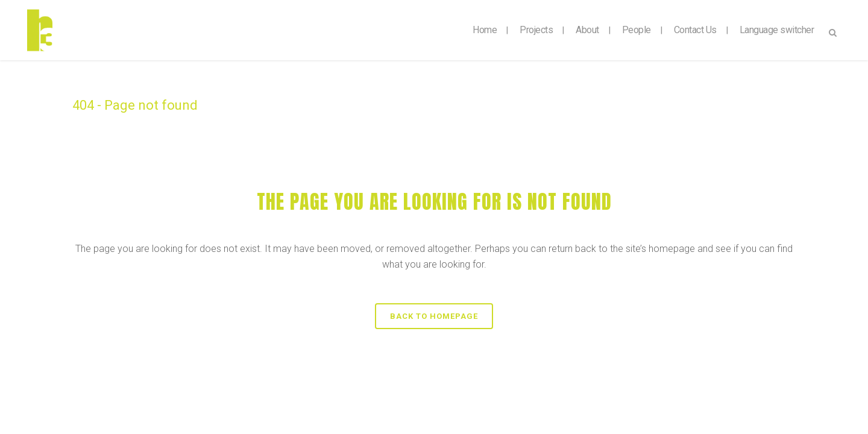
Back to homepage (434, 316)
